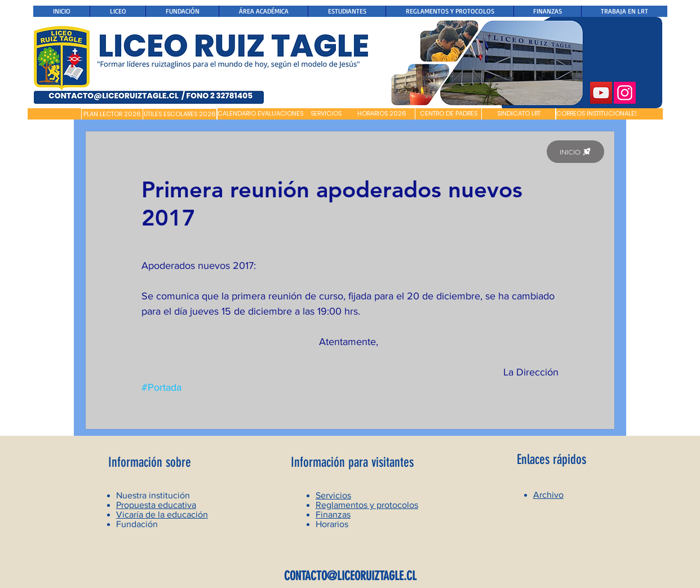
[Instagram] (625, 93)
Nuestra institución (153, 495)
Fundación (137, 524)
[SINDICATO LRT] (519, 114)
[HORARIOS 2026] (382, 114)
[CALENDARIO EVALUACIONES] (260, 114)
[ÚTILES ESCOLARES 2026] (180, 114)
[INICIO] (575, 152)
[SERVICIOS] (326, 114)
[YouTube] (601, 93)
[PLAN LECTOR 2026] (112, 114)
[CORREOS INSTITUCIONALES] (597, 114)
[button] (54, 114)
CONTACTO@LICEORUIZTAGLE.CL (350, 576)
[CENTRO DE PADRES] (448, 114)
